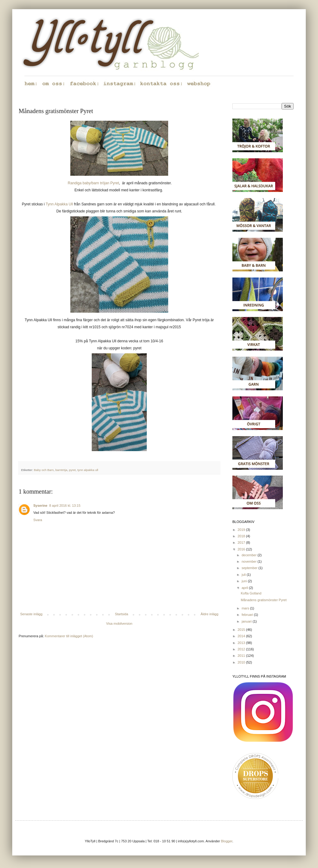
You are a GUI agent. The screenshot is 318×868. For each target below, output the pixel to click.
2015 (242, 630)
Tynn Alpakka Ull (59, 204)
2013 (242, 643)
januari (247, 621)
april (245, 588)
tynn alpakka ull (88, 470)
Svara (38, 520)
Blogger (227, 841)
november (250, 561)
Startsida (122, 614)
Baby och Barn (44, 470)
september (250, 568)
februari (248, 615)
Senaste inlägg (31, 614)
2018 (242, 536)
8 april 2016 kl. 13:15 (65, 506)
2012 (242, 649)
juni (245, 581)
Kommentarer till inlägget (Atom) (69, 636)
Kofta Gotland (251, 593)
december (250, 555)
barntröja (61, 470)
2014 (242, 636)
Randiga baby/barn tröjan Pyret (93, 183)
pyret (72, 470)
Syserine (40, 506)
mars (246, 608)
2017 (242, 542)
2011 (242, 656)
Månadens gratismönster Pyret (264, 600)
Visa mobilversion (119, 623)
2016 (242, 549)
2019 (242, 530)
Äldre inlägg (209, 614)
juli (244, 575)
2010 (242, 662)
